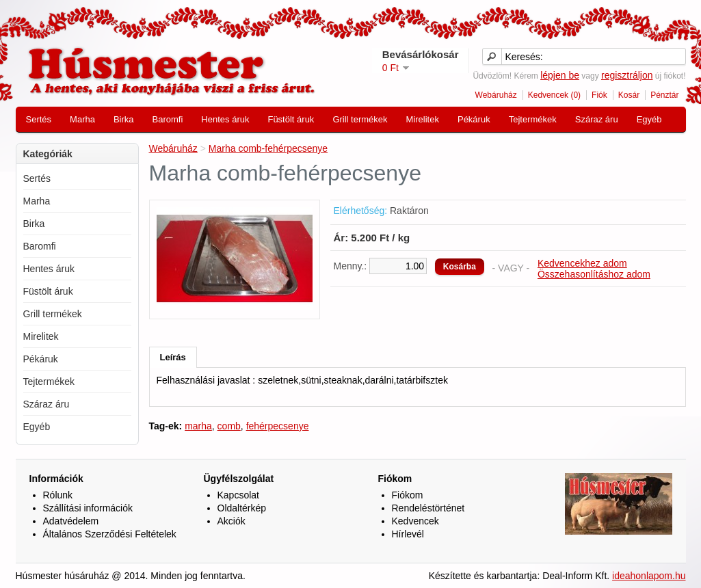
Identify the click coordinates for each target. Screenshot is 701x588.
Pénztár (664, 95)
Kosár (629, 95)
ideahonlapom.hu (649, 576)
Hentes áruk (225, 119)
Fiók (599, 95)
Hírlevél (408, 534)
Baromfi (168, 119)
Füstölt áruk (291, 119)
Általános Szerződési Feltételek (110, 534)
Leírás (173, 357)
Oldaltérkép (242, 508)
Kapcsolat (238, 495)
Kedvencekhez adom (582, 263)
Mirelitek (423, 119)
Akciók (232, 521)
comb (229, 426)
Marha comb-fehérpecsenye (268, 148)
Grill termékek (360, 119)
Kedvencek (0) (554, 95)
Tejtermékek (533, 119)
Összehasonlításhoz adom (594, 274)
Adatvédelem (71, 521)
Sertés (39, 119)
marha (198, 426)
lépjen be (560, 75)
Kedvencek (415, 521)
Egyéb (649, 119)
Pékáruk (474, 119)
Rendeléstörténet (428, 508)
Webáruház (496, 95)
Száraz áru (597, 119)
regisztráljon (627, 75)
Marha (82, 119)
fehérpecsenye (278, 426)
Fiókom (408, 495)
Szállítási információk (88, 508)
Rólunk (58, 495)
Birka (124, 119)
